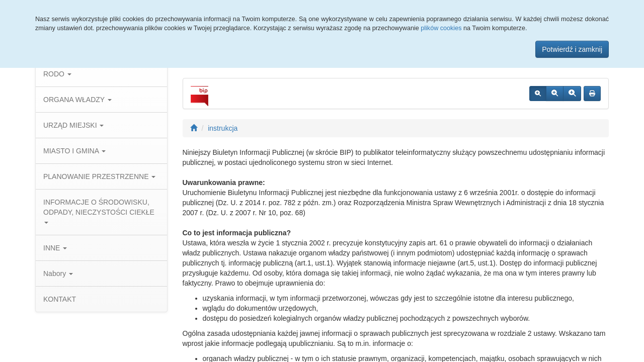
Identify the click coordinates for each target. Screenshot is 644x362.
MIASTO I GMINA (74, 151)
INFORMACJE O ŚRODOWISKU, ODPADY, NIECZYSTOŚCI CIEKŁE (99, 211)
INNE (55, 248)
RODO (57, 74)
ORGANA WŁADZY (77, 100)
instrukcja (223, 128)
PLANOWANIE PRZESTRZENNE (99, 176)
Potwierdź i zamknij (572, 49)
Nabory (58, 274)
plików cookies (441, 28)
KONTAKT (60, 299)
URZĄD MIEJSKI (73, 125)
